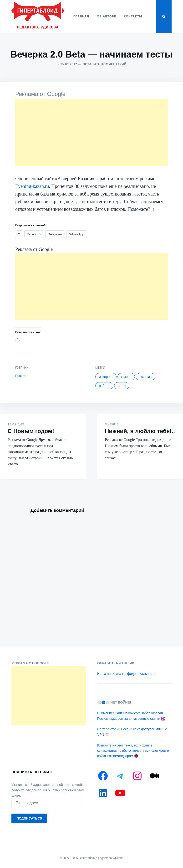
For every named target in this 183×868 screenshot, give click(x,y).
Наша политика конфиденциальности (126, 674)
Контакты (133, 16)
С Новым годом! (31, 431)
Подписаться (29, 818)
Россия (21, 376)
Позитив (145, 377)
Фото (122, 386)
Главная (81, 16)
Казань (126, 377)
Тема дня (16, 424)
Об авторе (107, 16)
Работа (104, 386)
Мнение (112, 424)
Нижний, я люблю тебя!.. (140, 431)
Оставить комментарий (104, 64)
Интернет (106, 377)
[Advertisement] (91, 132)
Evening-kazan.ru (32, 186)
